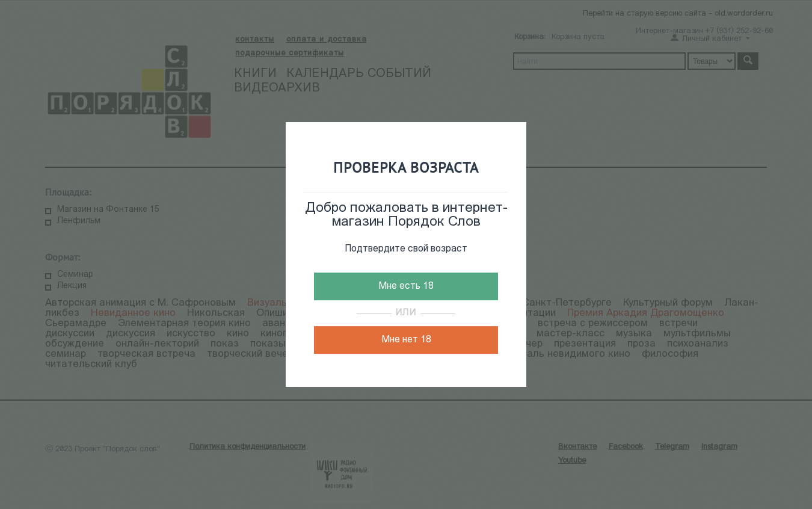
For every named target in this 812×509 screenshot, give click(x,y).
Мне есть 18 (406, 286)
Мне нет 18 (406, 340)
